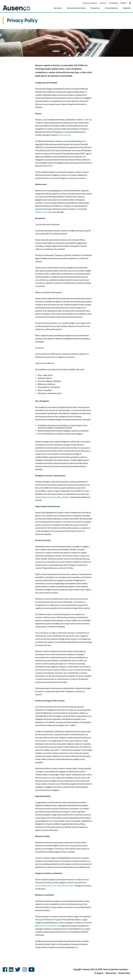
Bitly (59, 497)
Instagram (25, 972)
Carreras (103, 3)
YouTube (32, 972)
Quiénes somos (42, 212)
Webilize (66, 497)
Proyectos (95, 8)
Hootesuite (52, 497)
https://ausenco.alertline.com (49, 926)
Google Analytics (41, 497)
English (123, 3)
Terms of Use (111, 973)
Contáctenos (114, 3)
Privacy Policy (22, 20)
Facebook (5, 972)
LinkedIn (11, 972)
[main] (66, 483)
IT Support (99, 973)
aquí (77, 947)
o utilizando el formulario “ (66, 886)
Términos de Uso (65, 135)
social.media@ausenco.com (46, 886)
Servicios (58, 8)
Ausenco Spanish (9, 11)
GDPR (49, 166)
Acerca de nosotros (90, 3)
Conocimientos (111, 8)
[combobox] (124, 3)
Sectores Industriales (76, 8)
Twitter (18, 972)
